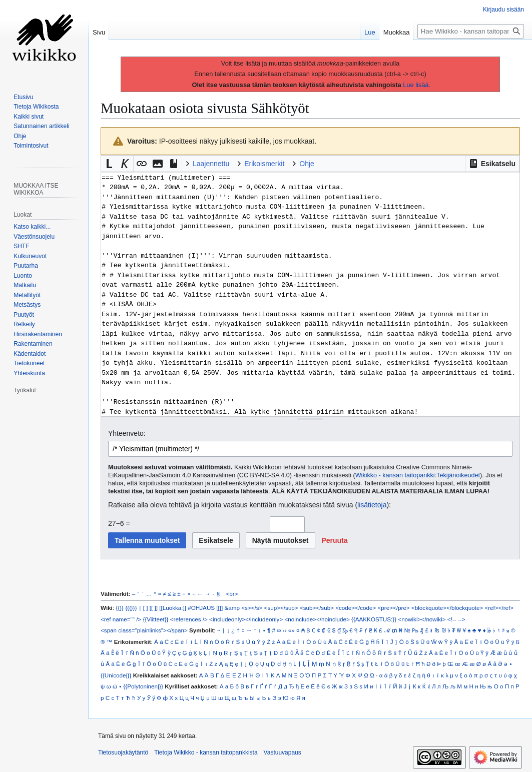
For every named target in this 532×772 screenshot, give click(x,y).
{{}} (120, 608)
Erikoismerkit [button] (264, 164)
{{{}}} (131, 608)
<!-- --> (456, 619)
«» (292, 630)
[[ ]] (154, 608)
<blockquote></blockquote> (447, 608)
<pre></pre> (394, 608)
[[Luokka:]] (173, 608)
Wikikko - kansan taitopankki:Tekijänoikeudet (418, 475)
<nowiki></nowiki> (422, 619)
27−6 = (119, 523)
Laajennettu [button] (211, 164)
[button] (492, 164)
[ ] (146, 608)
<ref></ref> (499, 608)
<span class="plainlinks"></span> (144, 630)
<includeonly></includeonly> (246, 619)
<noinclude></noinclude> (317, 619)
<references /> (189, 619)
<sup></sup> (281, 608)
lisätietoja (372, 505)
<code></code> (356, 608)
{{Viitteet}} (155, 619)
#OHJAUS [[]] (205, 608)
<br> (232, 594)
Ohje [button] (307, 164)
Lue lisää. (417, 85)
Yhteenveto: (127, 433)
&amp (232, 608)
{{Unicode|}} (116, 675)
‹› (285, 630)
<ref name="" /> (121, 619)
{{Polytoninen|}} (143, 686)
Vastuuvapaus (283, 752)
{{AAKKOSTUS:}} (374, 619)
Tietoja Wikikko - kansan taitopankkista (206, 752)
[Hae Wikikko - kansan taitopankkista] (471, 31)
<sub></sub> (317, 608)
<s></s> (252, 608)
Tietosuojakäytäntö (123, 752)
